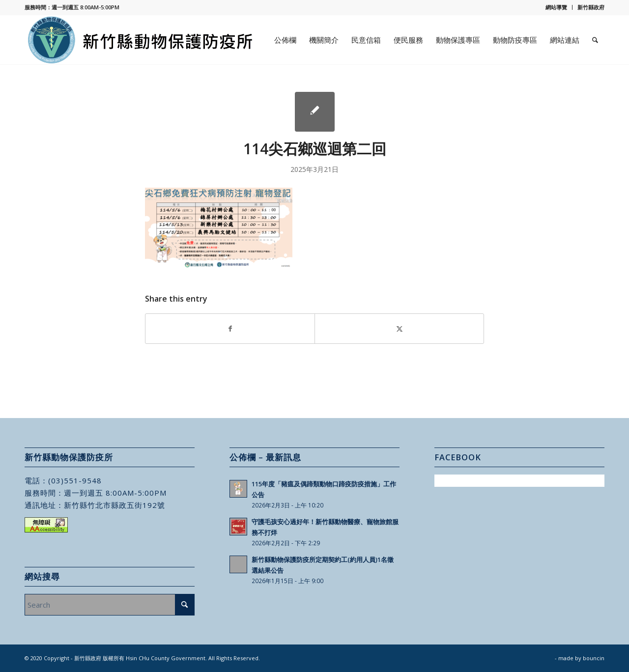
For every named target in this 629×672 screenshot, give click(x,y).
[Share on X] (399, 329)
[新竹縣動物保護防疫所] (141, 40)
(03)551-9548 (75, 480)
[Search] (595, 40)
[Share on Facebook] (230, 329)
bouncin (594, 658)
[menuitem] (557, 7)
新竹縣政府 (591, 7)
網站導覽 (556, 7)
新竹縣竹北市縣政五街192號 (114, 505)
